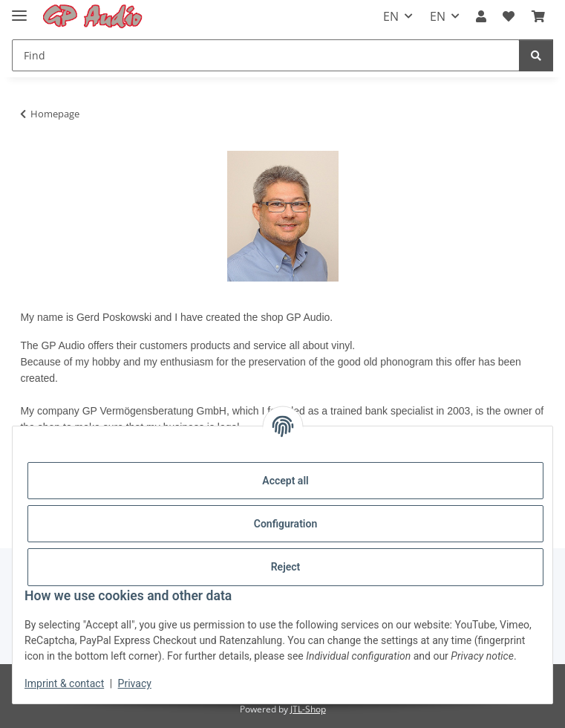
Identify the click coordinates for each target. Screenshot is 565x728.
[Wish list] (509, 16)
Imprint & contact (64, 683)
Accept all (285, 481)
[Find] (266, 55)
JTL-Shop (308, 709)
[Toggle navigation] (19, 9)
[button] (481, 16)
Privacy (135, 683)
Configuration (285, 524)
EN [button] (391, 16)
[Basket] (538, 16)
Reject (286, 567)
